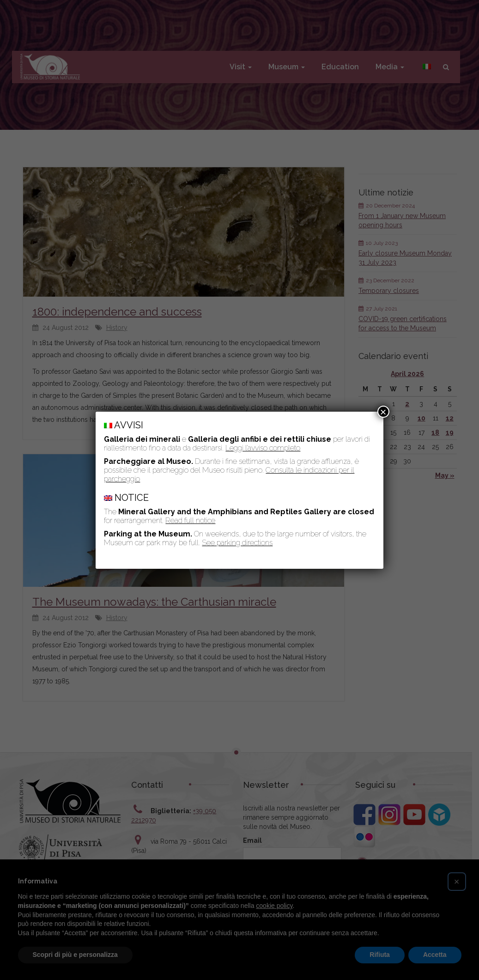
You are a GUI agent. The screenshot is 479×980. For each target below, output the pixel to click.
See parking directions (237, 543)
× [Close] (383, 412)
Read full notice (190, 520)
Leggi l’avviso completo (263, 448)
